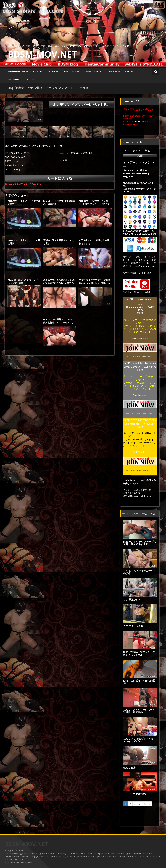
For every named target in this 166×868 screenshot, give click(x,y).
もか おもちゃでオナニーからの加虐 (139, 572)
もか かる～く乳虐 (133, 626)
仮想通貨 (128, 493)
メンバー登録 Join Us (15, 79)
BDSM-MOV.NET (42, 54)
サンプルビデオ (54, 72)
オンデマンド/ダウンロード (72, 72)
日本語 (135, 2)
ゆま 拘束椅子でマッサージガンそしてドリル (139, 653)
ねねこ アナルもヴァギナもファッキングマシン (139, 740)
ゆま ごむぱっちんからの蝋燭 (139, 682)
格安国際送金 (130, 496)
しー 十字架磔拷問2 (135, 794)
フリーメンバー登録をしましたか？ (143, 321)
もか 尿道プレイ (132, 599)
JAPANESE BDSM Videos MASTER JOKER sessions (26, 72)
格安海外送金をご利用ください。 (139, 273)
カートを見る (129, 72)
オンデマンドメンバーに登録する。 (81, 105)
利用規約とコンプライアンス (95, 72)
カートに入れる (60, 179)
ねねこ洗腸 (129, 768)
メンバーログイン (32, 79)
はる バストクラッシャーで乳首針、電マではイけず (139, 543)
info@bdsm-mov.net (145, 266)
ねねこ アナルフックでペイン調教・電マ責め (139, 711)
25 (145, 804)
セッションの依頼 (114, 72)
